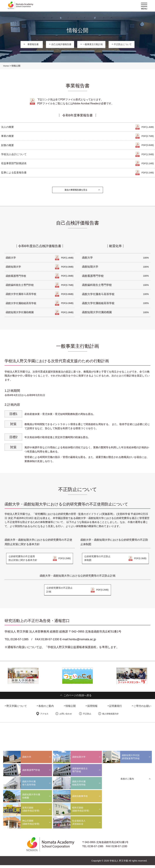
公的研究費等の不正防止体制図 (115, 561)
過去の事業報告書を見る (76, 191)
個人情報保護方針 (110, 717)
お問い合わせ (66, 717)
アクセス (45, 717)
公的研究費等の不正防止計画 (78, 593)
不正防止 (87, 717)
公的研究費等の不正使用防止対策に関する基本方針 (40, 561)
